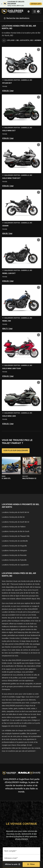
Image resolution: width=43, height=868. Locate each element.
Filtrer (31, 865)
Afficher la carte (12, 865)
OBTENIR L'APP (36, 4)
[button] (21, 70)
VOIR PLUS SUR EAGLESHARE (16, 451)
